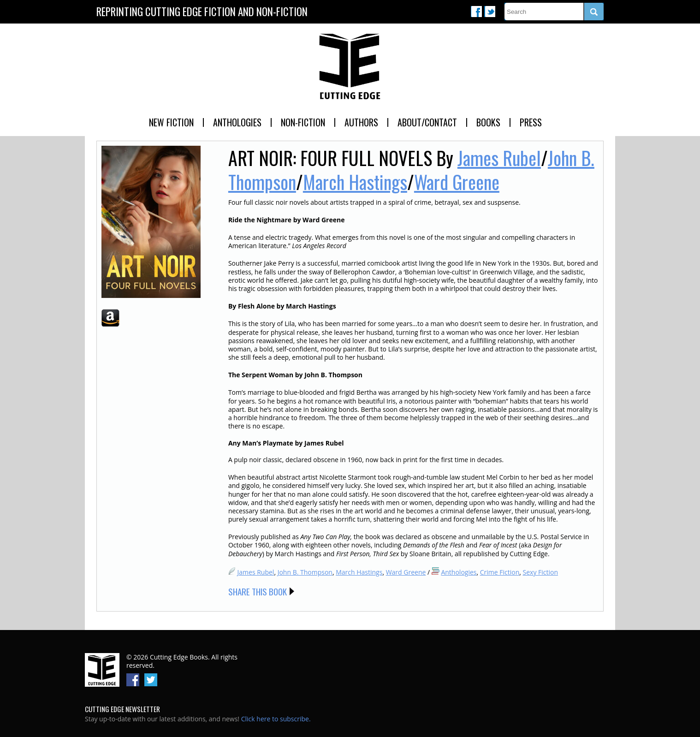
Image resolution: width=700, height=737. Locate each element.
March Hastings (355, 182)
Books (488, 122)
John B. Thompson (305, 572)
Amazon (110, 318)
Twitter (490, 12)
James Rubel (499, 158)
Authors (361, 122)
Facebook (476, 12)
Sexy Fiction (541, 572)
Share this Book (258, 591)
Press (531, 122)
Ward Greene (457, 182)
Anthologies (237, 122)
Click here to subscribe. (276, 719)
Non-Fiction (303, 122)
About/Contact (427, 122)
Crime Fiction (500, 572)
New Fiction (171, 122)
